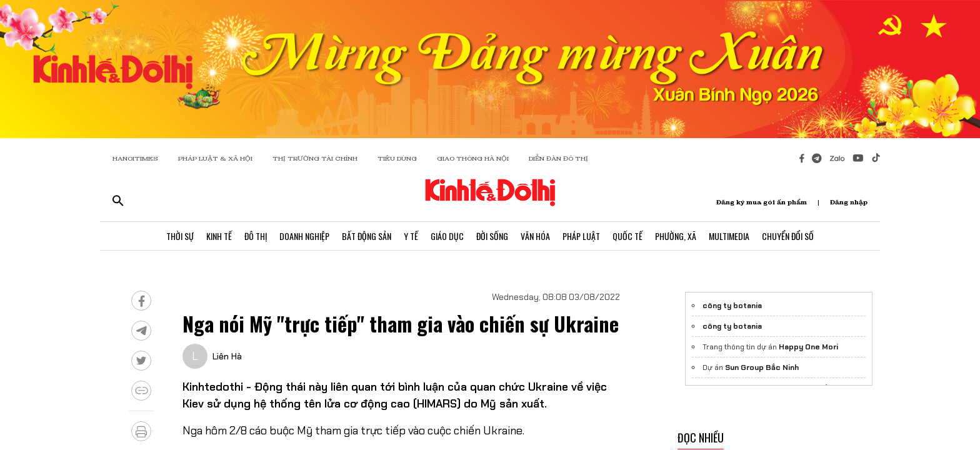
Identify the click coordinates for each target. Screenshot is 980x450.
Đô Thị (256, 236)
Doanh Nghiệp (304, 236)
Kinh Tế (219, 236)
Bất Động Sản (367, 236)
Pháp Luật (581, 236)
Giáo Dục (447, 236)
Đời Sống (492, 236)
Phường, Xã (676, 236)
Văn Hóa (535, 236)
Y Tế (411, 236)
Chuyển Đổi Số (788, 236)
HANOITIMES (135, 158)
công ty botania (732, 306)
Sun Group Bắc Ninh (762, 367)
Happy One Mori (808, 347)
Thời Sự (180, 236)
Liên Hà (227, 356)
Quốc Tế (627, 236)
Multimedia (729, 236)
